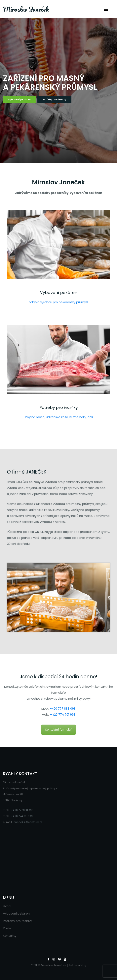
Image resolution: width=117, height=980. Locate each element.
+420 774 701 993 (63, 714)
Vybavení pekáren (19, 99)
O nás (7, 928)
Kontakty (10, 936)
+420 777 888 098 (63, 709)
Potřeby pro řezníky (54, 99)
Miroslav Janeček (26, 9)
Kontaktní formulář (58, 730)
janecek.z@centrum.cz (28, 822)
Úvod (7, 906)
